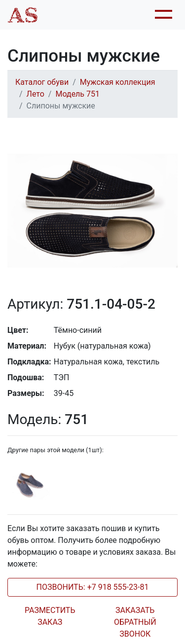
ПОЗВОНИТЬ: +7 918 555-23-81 (93, 587)
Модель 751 (77, 94)
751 (48, 419)
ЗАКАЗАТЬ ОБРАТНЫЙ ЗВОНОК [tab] (135, 622)
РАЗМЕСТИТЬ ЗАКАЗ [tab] (50, 616)
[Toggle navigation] (162, 15)
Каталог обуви (42, 82)
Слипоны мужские (61, 106)
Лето (36, 94)
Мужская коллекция (118, 82)
